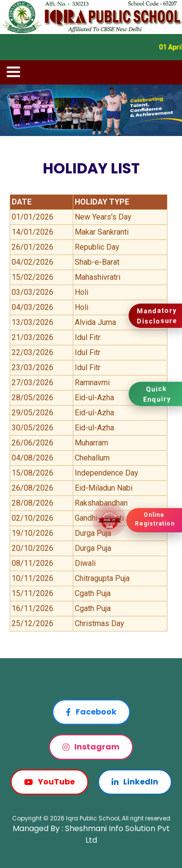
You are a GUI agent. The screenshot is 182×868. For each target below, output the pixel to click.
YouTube (50, 782)
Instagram (91, 747)
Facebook (91, 712)
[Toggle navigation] (14, 72)
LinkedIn (135, 782)
